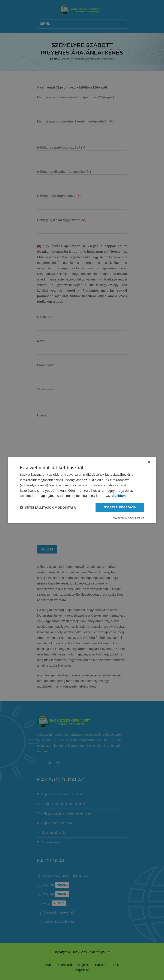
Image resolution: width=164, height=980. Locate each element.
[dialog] (82, 490)
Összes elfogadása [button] (119, 507)
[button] (48, 508)
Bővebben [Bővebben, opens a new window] (118, 496)
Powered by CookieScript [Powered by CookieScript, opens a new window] (128, 518)
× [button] (149, 462)
